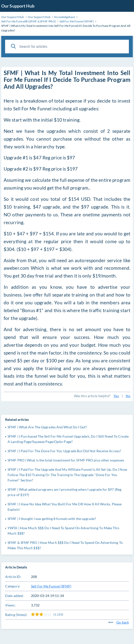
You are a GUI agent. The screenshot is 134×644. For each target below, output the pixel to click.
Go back (119, 622)
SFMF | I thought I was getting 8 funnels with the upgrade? (52, 519)
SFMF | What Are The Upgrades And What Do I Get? (47, 427)
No (128, 396)
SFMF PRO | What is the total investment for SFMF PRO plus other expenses (66, 460)
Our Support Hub (18, 6)
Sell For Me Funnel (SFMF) (51, 586)
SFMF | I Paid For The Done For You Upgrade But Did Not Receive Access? (64, 451)
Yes (116, 396)
